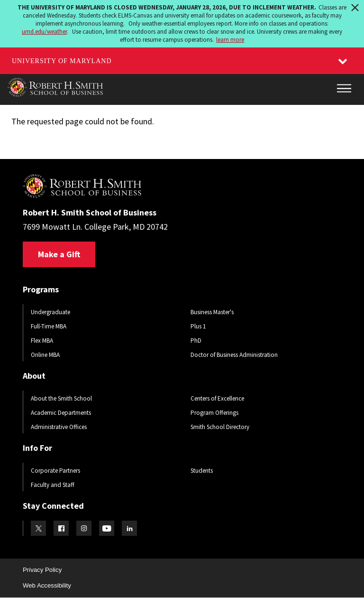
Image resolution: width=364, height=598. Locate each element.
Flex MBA (42, 341)
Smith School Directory (220, 427)
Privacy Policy (42, 570)
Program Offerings (214, 413)
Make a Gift (59, 254)
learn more (230, 40)
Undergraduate (50, 312)
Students (202, 471)
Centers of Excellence (217, 398)
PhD (196, 341)
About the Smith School (61, 398)
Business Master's (212, 312)
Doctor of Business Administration (234, 355)
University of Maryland (62, 61)
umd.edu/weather (44, 32)
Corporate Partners (55, 471)
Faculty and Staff (53, 485)
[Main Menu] (344, 88)
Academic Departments (61, 413)
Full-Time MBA (49, 326)
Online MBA (45, 355)
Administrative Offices (59, 427)
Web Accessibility (47, 585)
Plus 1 (198, 326)
